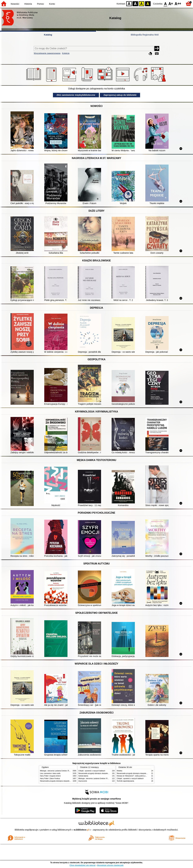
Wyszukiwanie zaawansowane (47, 53)
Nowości (15, 4)
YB (142, 3)
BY (148, 3)
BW (135, 3)
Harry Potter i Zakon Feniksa (50, 779)
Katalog (48, 35)
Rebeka (120, 771)
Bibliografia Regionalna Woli (145, 35)
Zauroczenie (83, 781)
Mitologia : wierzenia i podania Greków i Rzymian (57, 771)
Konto (52, 4)
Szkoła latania (83, 776)
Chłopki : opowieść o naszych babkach (92, 771)
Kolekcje (66, 53)
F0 (165, 3)
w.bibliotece (81, 830)
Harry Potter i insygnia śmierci (50, 776)
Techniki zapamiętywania (125, 781)
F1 (171, 3)
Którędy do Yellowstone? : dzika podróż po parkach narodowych (139, 776)
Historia (28, 4)
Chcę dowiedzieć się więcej (82, 865)
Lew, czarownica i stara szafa (50, 773)
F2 (178, 3)
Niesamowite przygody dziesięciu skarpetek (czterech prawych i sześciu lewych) (68, 781)
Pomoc (40, 4)
